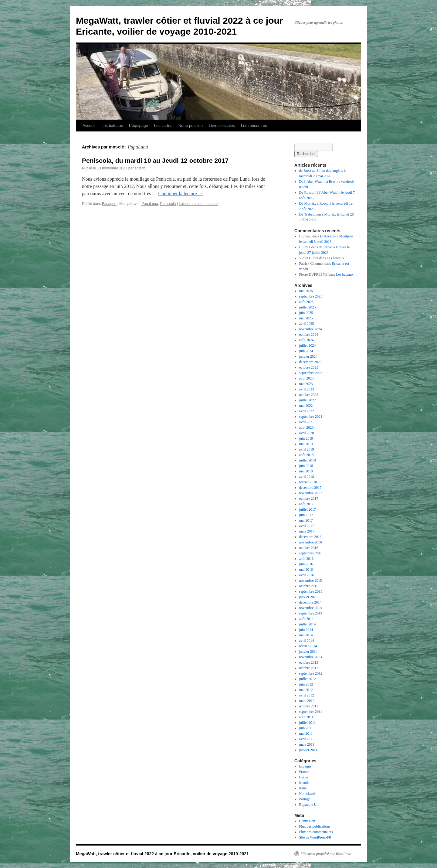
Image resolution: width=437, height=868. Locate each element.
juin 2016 (306, 564)
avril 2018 (307, 477)
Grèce (304, 777)
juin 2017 (306, 515)
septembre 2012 (311, 673)
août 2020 (307, 427)
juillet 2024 (308, 345)
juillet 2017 (308, 509)
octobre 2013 (309, 662)
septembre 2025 (311, 296)
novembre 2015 (311, 580)
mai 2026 (306, 291)
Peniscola (168, 204)
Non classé (307, 794)
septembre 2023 (311, 373)
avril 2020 (307, 433)
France (304, 772)
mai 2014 (306, 635)
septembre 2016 (311, 553)
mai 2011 (306, 734)
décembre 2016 (310, 537)
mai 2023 (306, 384)
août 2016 (307, 559)
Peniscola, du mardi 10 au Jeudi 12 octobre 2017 (155, 160)
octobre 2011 (309, 706)
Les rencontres (254, 126)
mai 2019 (306, 444)
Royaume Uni (309, 805)
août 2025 (307, 302)
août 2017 (307, 504)
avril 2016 (307, 575)
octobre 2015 (309, 586)
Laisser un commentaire (198, 204)
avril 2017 (307, 526)
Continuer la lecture (180, 194)
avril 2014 (307, 641)
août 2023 (307, 378)
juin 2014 (306, 630)
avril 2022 (307, 411)
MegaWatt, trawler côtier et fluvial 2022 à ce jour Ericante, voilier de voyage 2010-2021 (162, 854)
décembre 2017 (310, 488)
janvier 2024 (308, 356)
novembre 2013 (311, 657)
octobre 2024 (309, 335)
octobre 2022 (309, 395)
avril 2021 (307, 422)
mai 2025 (306, 318)
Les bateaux (112, 126)
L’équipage (139, 126)
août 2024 (307, 340)
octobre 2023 (309, 367)
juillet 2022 (308, 400)
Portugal (305, 799)
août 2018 (307, 455)
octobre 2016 (309, 548)
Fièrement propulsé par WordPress (326, 854)
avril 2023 (307, 389)
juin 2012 (306, 684)
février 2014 (308, 646)
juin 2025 (306, 313)
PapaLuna (150, 204)
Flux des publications (315, 826)
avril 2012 (307, 695)
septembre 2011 (311, 712)
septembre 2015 (311, 591)
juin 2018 (306, 466)
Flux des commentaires (316, 832)
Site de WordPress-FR (315, 837)
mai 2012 (306, 690)
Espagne (109, 204)
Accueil (89, 126)
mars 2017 (307, 531)
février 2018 (308, 482)
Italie (303, 788)
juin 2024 (306, 351)
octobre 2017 (309, 499)
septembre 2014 (311, 613)
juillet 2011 (308, 723)
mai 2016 (306, 570)
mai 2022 (306, 406)
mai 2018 (306, 471)
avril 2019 (307, 449)
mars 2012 (307, 701)
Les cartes (163, 126)
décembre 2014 (310, 602)
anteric (140, 168)
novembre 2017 (311, 493)
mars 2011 (307, 744)
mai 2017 (306, 520)
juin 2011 (306, 728)
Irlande (304, 783)
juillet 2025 (308, 307)
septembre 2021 (311, 417)
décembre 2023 (310, 362)
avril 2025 (307, 324)
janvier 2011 (308, 750)
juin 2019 (306, 438)
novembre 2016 (311, 542)
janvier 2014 (308, 652)
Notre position (191, 126)
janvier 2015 (308, 597)
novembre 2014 (311, 608)
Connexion (307, 821)
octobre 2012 (309, 668)
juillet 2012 (308, 679)
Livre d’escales (222, 126)
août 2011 (306, 717)
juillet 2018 (308, 460)
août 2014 (307, 619)
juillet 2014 (308, 624)
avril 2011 (307, 739)
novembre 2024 (311, 329)
